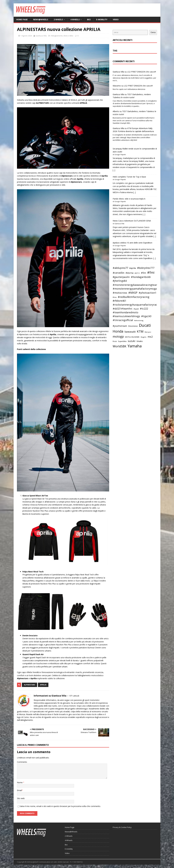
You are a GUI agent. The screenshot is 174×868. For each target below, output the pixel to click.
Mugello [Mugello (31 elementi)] (144, 337)
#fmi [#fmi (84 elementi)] (151, 272)
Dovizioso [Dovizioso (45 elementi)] (133, 326)
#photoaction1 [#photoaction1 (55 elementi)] (147, 293)
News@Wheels (41, 19)
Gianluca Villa (41, 36)
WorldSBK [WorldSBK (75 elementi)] (119, 346)
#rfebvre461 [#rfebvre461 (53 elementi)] (119, 301)
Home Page (22, 19)
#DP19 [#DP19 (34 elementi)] (137, 273)
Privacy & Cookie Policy (122, 827)
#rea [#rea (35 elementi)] (115, 297)
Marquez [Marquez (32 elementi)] (148, 332)
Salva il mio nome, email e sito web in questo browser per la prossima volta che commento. (60, 806)
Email (19, 790)
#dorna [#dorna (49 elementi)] (129, 273)
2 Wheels (58, 19)
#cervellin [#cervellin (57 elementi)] (118, 273)
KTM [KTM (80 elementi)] (140, 331)
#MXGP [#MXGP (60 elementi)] (133, 293)
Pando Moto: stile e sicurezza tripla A (129, 199)
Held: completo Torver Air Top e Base (129, 177)
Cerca (153, 32)
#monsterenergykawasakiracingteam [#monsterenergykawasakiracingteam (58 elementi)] (136, 285)
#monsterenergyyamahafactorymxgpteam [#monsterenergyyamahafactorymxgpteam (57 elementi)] (138, 289)
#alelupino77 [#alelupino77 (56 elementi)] (120, 268)
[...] (114, 170)
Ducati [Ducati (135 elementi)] (145, 325)
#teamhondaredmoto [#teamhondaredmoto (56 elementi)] (125, 312)
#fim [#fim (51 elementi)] (143, 273)
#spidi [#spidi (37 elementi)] (136, 309)
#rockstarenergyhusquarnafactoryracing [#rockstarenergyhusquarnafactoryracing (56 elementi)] (137, 305)
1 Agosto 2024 (26, 36)
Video (116, 19)
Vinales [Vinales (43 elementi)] (140, 341)
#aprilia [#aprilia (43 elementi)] (133, 268)
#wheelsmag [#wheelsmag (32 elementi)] (139, 320)
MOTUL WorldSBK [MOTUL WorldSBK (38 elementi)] (132, 337)
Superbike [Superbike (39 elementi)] (122, 341)
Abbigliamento (57, 36)
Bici (89, 19)
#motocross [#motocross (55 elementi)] (120, 293)
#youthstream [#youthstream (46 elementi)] (120, 326)
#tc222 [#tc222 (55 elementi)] (144, 309)
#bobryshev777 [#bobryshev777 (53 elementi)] (146, 268)
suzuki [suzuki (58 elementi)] (132, 341)
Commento (22, 762)
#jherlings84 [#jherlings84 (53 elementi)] (120, 281)
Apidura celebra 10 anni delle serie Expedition (132, 243)
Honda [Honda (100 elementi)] (118, 331)
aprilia (43, 685)
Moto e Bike (68, 36)
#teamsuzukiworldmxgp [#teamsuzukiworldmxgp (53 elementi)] (126, 316)
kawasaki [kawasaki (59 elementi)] (130, 332)
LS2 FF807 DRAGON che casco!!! (142, 72)
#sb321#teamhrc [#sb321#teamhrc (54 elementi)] (123, 309)
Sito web (21, 798)
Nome (20, 782)
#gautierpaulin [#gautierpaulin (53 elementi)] (121, 277)
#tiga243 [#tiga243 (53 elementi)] (146, 316)
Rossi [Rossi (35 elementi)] (115, 341)
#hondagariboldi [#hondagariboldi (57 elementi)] (141, 277)
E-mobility (102, 19)
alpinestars (29, 685)
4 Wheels (75, 19)
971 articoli (74, 696)
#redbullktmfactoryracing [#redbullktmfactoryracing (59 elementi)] (133, 297)
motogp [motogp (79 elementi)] (118, 336)
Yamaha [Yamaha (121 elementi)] (135, 346)
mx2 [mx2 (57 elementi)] (150, 337)
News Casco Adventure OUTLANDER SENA (132, 221)
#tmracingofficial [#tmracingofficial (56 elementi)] (123, 320)
